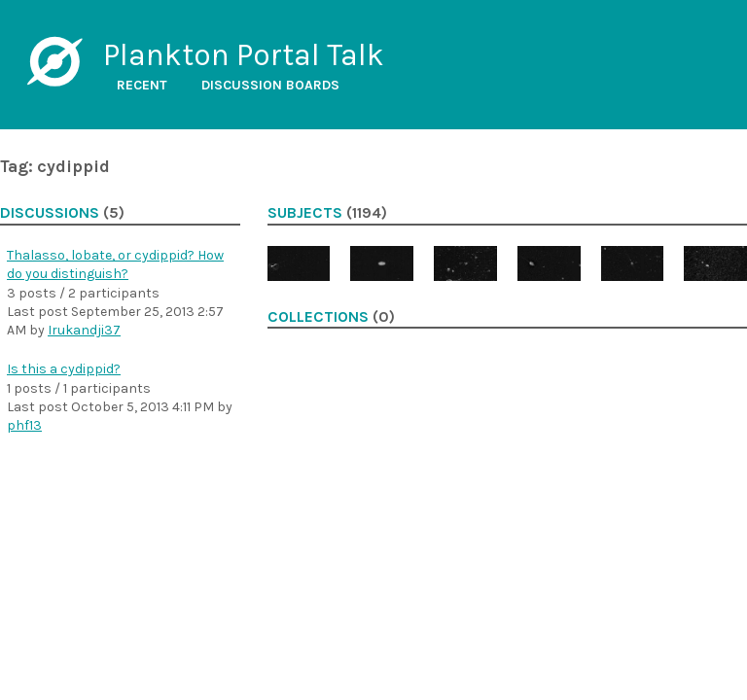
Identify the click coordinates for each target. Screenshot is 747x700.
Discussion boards (270, 85)
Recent (142, 85)
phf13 (24, 425)
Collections (318, 317)
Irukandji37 (84, 330)
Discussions (50, 213)
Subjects (305, 213)
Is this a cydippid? (64, 369)
